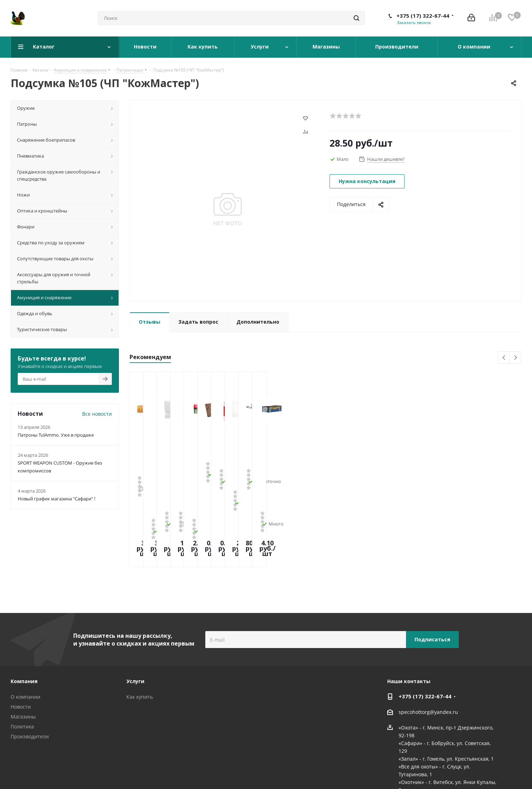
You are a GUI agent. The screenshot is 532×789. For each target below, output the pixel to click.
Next (516, 358)
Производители (30, 676)
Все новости (97, 414)
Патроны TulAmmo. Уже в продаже (56, 435)
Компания (24, 621)
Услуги (135, 621)
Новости (21, 646)
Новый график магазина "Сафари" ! (56, 499)
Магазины (23, 656)
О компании (25, 637)
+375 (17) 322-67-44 (423, 16)
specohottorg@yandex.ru (428, 652)
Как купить (140, 637)
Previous (504, 358)
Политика (22, 666)
